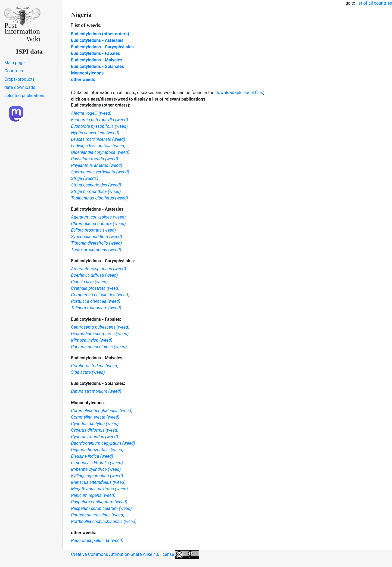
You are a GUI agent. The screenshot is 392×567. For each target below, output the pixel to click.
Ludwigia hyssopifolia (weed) (98, 146)
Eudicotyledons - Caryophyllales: (103, 261)
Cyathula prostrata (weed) (95, 288)
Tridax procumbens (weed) (96, 250)
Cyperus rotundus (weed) (94, 437)
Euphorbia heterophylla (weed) (99, 120)
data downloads (20, 87)
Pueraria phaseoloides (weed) (99, 347)
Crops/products (20, 79)
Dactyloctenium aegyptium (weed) (103, 443)
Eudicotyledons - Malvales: (97, 358)
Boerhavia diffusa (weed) (94, 275)
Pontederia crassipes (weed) (98, 515)
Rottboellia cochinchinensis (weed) (104, 521)
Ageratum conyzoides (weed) (98, 217)
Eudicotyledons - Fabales (95, 53)
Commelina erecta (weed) (95, 417)
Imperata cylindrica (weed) (96, 469)
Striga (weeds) (85, 178)
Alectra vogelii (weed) (91, 113)
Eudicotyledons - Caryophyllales (102, 47)
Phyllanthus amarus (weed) (97, 165)
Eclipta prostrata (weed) (93, 230)
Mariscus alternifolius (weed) (98, 482)
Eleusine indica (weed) (92, 456)
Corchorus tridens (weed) (95, 366)
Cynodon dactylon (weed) (95, 424)
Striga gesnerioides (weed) (96, 185)
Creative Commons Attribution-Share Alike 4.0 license (135, 555)
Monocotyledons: (88, 403)
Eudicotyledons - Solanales (97, 66)
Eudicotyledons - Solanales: (98, 383)
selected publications (25, 96)
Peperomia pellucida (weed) (97, 540)
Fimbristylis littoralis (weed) (97, 463)
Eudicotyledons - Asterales (97, 40)
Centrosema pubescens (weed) (100, 327)
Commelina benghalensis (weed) (102, 411)
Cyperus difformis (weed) (95, 430)
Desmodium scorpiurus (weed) (100, 334)
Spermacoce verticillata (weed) (100, 172)
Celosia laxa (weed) (89, 282)
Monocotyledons (87, 73)
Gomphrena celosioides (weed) (100, 295)
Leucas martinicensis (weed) (98, 139)
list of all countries (374, 3)
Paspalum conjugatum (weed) (99, 502)
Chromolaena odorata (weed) (98, 224)
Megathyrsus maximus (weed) (99, 489)
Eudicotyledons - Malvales (97, 60)
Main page (15, 63)
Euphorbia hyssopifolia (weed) (99, 126)
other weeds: (84, 533)
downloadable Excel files (239, 93)
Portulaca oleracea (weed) (96, 301)
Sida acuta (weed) (88, 372)
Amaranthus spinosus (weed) (98, 269)
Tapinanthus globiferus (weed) (99, 198)
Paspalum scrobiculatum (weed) (101, 508)
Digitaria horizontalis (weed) (97, 450)
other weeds (83, 80)
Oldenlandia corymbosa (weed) (100, 152)
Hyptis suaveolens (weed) (95, 133)
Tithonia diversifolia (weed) (96, 243)
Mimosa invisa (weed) (92, 340)
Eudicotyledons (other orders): (101, 105)
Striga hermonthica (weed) (96, 191)
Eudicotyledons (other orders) (100, 34)
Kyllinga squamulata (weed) (97, 476)
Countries (14, 71)
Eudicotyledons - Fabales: (96, 319)
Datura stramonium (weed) (96, 391)
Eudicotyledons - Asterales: (98, 209)
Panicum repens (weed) (93, 495)
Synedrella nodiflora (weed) (97, 237)
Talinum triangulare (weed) (96, 308)
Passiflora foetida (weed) (94, 159)
